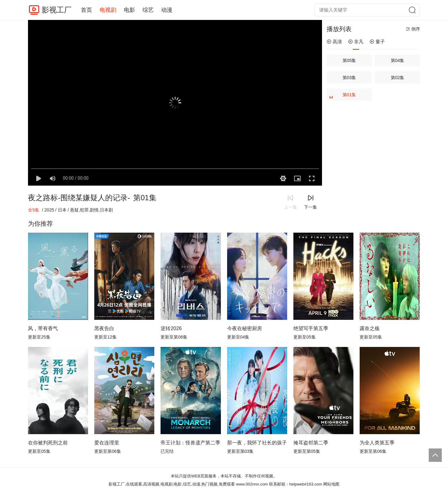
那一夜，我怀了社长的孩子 (257, 443)
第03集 (349, 78)
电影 (129, 10)
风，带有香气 (43, 328)
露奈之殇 (370, 328)
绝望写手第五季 (311, 328)
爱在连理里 (107, 443)
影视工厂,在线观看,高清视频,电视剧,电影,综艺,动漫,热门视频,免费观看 (172, 484)
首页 (86, 10)
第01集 (343, 97)
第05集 (349, 60)
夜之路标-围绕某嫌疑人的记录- (79, 198)
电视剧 (108, 10)
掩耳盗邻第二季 (311, 443)
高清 (334, 42)
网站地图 (331, 484)
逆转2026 (171, 328)
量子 (377, 42)
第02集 (398, 78)
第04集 (398, 60)
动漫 (167, 10)
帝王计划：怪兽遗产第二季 (190, 443)
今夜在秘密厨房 (245, 328)
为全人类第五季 (377, 443)
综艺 (148, 10)
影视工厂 (57, 10)
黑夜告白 (104, 328)
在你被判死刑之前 (48, 443)
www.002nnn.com (252, 484)
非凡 (356, 42)
